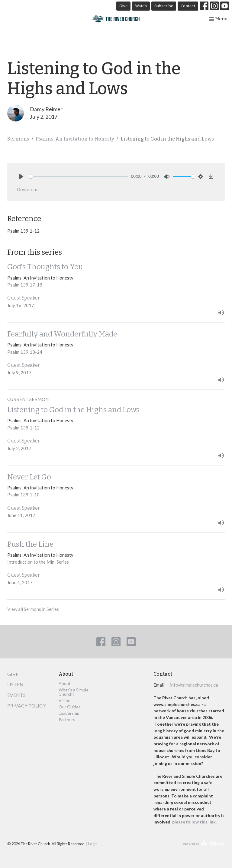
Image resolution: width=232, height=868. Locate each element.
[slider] (79, 176)
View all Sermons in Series (33, 609)
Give (123, 6)
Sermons (18, 139)
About (65, 683)
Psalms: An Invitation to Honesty (75, 139)
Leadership (69, 713)
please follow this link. (195, 822)
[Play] (21, 177)
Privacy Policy (26, 706)
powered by (204, 844)
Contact (188, 6)
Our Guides (70, 707)
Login (93, 844)
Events (16, 695)
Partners (67, 719)
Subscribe (164, 6)
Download (28, 190)
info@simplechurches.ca (194, 685)
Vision (64, 700)
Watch (141, 6)
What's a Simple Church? (74, 692)
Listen (15, 684)
